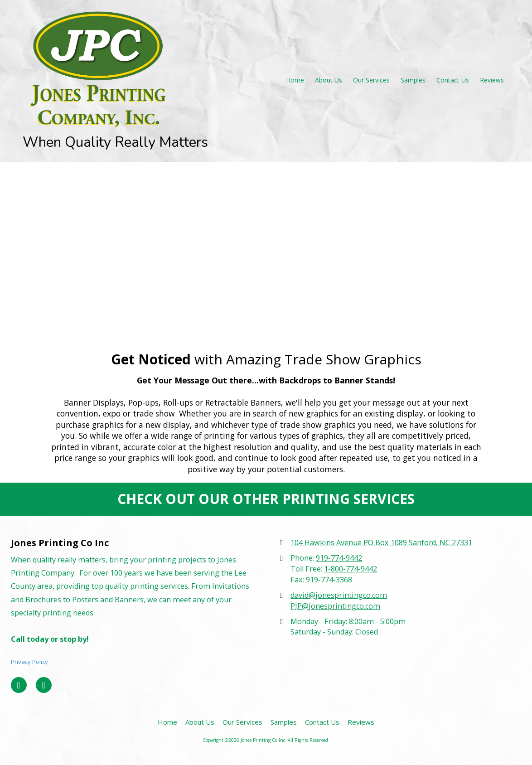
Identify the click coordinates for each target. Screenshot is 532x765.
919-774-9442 (339, 558)
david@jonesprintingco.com (339, 595)
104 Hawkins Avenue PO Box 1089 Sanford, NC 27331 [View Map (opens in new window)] (381, 542)
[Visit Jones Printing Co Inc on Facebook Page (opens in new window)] (19, 685)
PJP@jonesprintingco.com (335, 606)
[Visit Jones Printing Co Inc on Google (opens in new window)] (44, 685)
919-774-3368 (329, 580)
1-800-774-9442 (351, 569)
